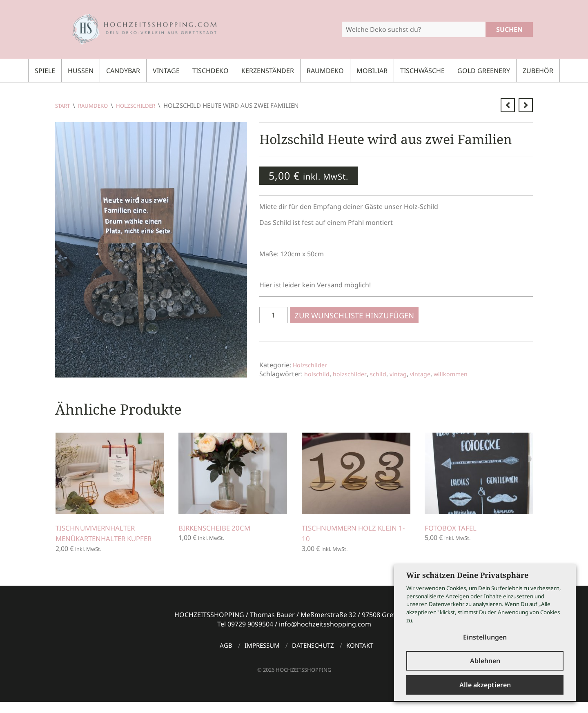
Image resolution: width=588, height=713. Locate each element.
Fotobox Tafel (454, 528)
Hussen (81, 71)
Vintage (166, 71)
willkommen (464, 374)
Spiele (45, 71)
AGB (226, 656)
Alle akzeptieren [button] (485, 685)
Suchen (509, 29)
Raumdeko (325, 71)
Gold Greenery (484, 71)
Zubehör (538, 71)
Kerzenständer (268, 71)
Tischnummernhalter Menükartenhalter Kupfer (101, 539)
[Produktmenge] (274, 315)
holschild (318, 374)
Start (64, 105)
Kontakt (360, 656)
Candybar (123, 71)
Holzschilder (145, 105)
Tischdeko (210, 71)
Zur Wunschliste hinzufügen (357, 315)
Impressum (262, 656)
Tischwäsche (422, 71)
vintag (406, 374)
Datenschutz (313, 656)
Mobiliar (372, 71)
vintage (430, 374)
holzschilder (353, 374)
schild (384, 374)
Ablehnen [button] (485, 659)
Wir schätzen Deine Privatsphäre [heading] (467, 571)
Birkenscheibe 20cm (219, 528)
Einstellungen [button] (485, 632)
